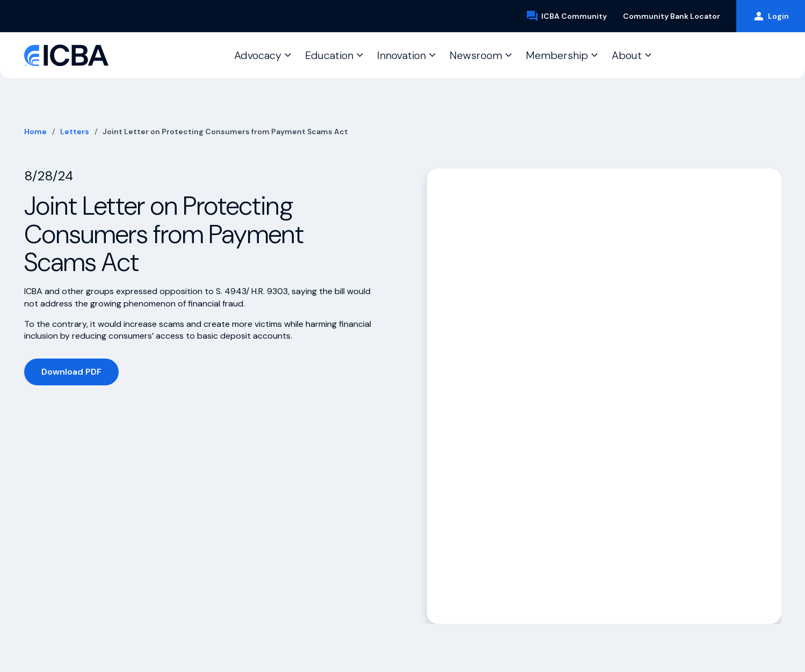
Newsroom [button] (476, 55)
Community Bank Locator (672, 16)
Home (35, 132)
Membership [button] (557, 55)
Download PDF (71, 372)
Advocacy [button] (258, 55)
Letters (75, 132)
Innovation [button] (401, 55)
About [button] (627, 55)
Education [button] (329, 55)
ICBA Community (566, 16)
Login (771, 16)
